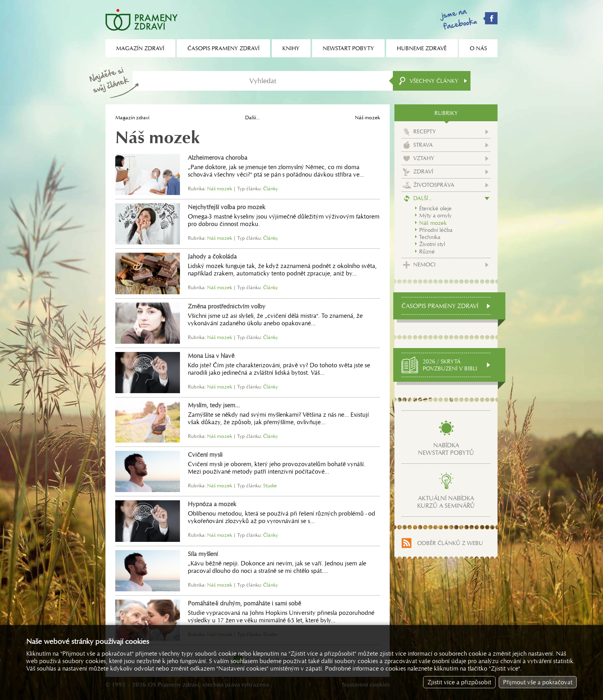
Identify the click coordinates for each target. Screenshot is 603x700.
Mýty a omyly (435, 215)
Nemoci (424, 264)
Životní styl (432, 244)
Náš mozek (433, 223)
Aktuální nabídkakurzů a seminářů (446, 502)
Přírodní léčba (436, 230)
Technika (430, 237)
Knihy (291, 48)
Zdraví (423, 171)
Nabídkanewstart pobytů (446, 449)
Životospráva (434, 185)
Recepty (425, 131)
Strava (423, 145)
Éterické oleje (435, 208)
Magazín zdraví (132, 118)
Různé (427, 252)
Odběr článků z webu (450, 543)
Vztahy (424, 158)
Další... (252, 118)
